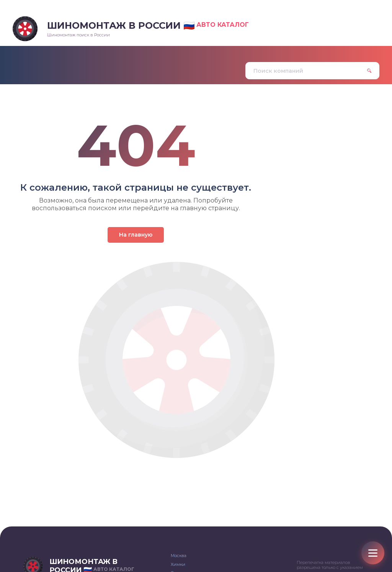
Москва (179, 556)
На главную (136, 235)
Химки (178, 564)
